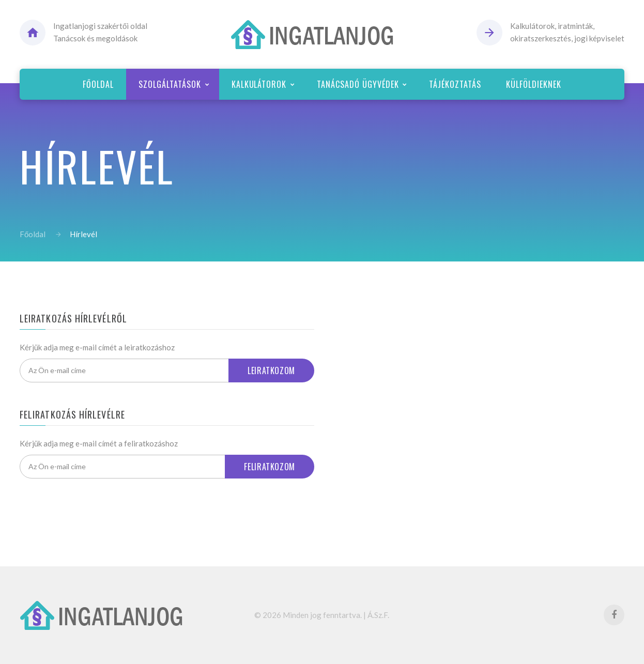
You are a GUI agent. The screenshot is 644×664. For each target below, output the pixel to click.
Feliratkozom (270, 467)
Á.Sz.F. (378, 615)
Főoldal (33, 234)
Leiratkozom (271, 370)
